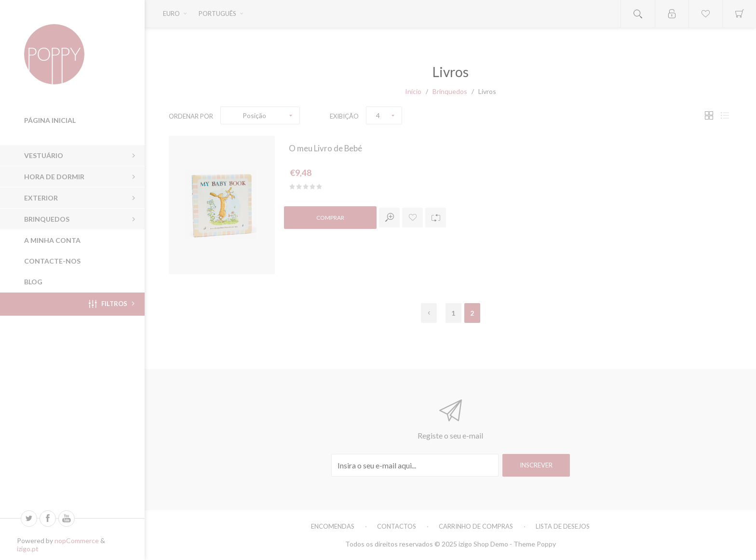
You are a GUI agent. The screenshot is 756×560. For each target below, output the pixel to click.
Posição (254, 115)
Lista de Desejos (563, 526)
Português (217, 13)
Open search (638, 14)
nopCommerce (77, 540)
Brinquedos (450, 91)
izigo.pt (28, 549)
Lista (725, 115)
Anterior (429, 313)
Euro (171, 13)
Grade (709, 115)
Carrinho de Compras (476, 526)
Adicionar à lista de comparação (436, 219)
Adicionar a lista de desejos (412, 219)
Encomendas (333, 526)
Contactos (397, 526)
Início (413, 91)
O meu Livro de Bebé (328, 149)
